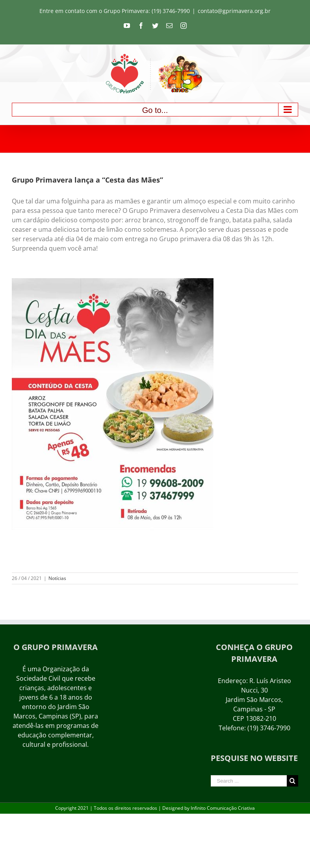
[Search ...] (249, 781)
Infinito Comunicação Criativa (223, 808)
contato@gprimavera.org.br (234, 11)
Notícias (57, 578)
